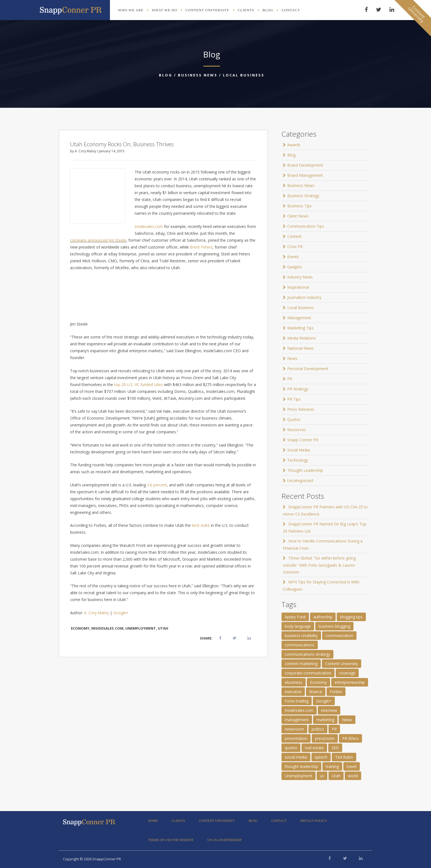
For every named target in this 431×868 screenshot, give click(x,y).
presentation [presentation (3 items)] (296, 738)
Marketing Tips (300, 328)
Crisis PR (295, 246)
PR (290, 379)
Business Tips (299, 206)
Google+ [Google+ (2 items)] (324, 701)
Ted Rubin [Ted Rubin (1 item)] (344, 757)
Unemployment (141, 628)
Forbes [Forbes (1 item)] (336, 692)
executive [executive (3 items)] (293, 692)
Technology (298, 460)
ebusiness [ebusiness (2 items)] (294, 682)
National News (300, 348)
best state (201, 525)
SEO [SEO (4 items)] (335, 748)
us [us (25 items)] (322, 776)
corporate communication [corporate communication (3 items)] (308, 673)
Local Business (244, 75)
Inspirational (298, 287)
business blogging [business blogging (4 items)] (334, 626)
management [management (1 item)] (297, 720)
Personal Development (308, 369)
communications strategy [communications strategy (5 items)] (307, 654)
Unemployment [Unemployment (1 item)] (299, 776)
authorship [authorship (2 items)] (323, 617)
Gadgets (295, 267)
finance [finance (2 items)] (316, 692)
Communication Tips (306, 226)
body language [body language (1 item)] (298, 626)
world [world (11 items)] (353, 776)
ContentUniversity (417, 14)
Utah (163, 628)
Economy (80, 628)
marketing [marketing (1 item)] (325, 720)
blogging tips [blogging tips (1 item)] (351, 617)
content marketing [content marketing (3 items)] (301, 664)
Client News (298, 216)
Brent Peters (201, 247)
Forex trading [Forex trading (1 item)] (297, 701)
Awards (294, 145)
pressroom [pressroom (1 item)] (325, 738)
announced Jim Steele (107, 240)
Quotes (294, 419)
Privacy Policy (314, 821)
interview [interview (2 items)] (329, 710)
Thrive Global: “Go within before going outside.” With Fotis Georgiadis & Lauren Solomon (319, 565)
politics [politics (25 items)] (318, 729)
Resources (297, 430)
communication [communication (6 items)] (339, 636)
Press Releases (301, 409)
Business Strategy (303, 196)
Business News (198, 75)
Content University (208, 10)
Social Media (299, 450)
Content (294, 236)
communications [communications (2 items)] (300, 645)
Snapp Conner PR (303, 440)
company (78, 240)
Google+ (121, 613)
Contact (291, 10)
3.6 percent (157, 485)
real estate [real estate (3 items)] (314, 748)
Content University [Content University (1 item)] (342, 664)
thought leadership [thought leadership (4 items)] (301, 766)
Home (153, 821)
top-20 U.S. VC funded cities (139, 385)
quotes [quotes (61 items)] (291, 748)
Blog (268, 10)
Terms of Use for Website (171, 840)
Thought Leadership (305, 470)
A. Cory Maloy (96, 613)
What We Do (165, 10)
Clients (246, 10)
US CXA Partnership (224, 840)
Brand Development (305, 165)
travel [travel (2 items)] (352, 766)
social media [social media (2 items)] (296, 757)
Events (293, 257)
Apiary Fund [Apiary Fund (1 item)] (295, 617)
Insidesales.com (149, 226)
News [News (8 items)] (347, 720)
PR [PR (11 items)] (334, 729)
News (292, 358)
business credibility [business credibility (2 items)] (301, 636)
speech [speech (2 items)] (321, 757)
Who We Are (131, 10)
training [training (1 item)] (332, 766)
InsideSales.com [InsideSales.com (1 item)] (299, 710)
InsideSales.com (107, 628)
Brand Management (305, 175)
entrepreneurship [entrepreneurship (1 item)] (350, 682)
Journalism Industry (304, 297)
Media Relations (302, 338)
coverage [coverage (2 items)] (347, 673)
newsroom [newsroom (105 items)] (294, 729)
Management (299, 318)
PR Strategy (298, 389)
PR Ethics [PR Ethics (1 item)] (350, 738)
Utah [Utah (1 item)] (336, 776)
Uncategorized (300, 480)
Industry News (300, 277)
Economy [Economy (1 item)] (318, 682)
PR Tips (294, 399)
